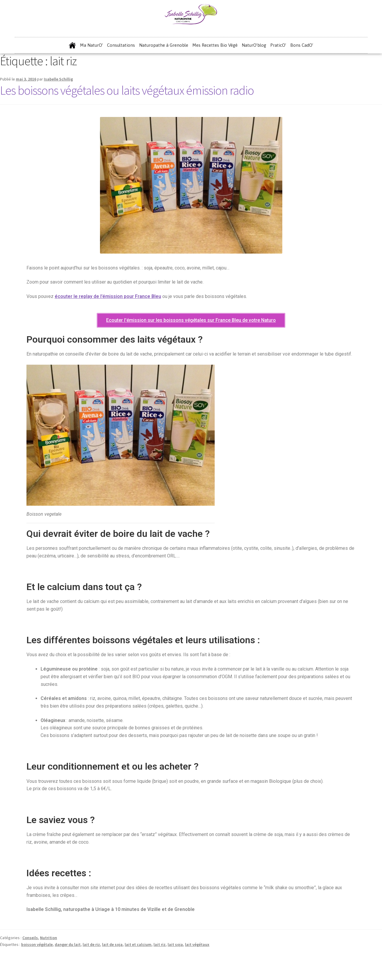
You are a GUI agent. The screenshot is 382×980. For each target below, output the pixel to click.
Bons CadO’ (302, 45)
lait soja (175, 944)
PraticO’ (278, 45)
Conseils (30, 938)
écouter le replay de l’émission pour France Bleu (108, 296)
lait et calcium (138, 944)
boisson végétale (37, 944)
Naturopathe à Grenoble (164, 45)
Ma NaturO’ (91, 45)
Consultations (121, 45)
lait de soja (112, 944)
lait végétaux (197, 944)
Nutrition (49, 938)
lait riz (160, 944)
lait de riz (91, 944)
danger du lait (68, 944)
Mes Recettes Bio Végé (215, 45)
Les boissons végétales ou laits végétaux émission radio (127, 90)
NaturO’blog (254, 45)
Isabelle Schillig (58, 79)
